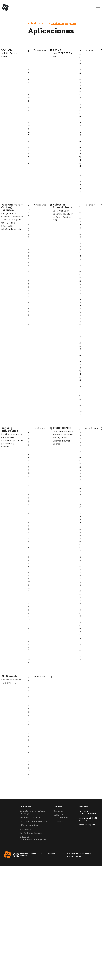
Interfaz (29, 123)
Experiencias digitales (31, 817)
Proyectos (58, 821)
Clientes (52, 854)
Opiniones (58, 811)
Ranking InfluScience (10, 430)
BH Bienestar (10, 677)
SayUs (57, 50)
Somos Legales (75, 856)
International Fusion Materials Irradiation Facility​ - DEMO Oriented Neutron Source (63, 439)
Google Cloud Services (31, 833)
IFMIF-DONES (62, 429)
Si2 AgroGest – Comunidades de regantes (33, 838)
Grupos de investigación (80, 266)
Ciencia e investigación (29, 455)
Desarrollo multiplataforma (34, 821)
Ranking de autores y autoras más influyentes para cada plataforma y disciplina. (12, 441)
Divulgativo (29, 282)
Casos (43, 854)
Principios (24, 854)
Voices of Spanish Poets (63, 207)
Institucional (29, 617)
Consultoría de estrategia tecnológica (32, 812)
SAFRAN (7, 50)
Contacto (24, 856)
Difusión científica (29, 825)
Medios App (26, 829)
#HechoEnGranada (84, 853)
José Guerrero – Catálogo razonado (12, 208)
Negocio (34, 854)
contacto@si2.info (88, 813)
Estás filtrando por (51, 23)
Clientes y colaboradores (61, 816)
